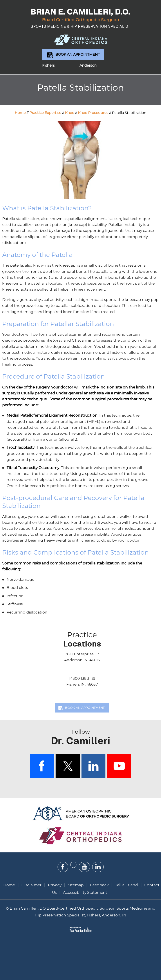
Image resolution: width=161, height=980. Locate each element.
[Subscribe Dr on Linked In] (98, 867)
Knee (70, 113)
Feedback (99, 885)
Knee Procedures (93, 113)
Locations (82, 639)
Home (20, 113)
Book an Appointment (78, 55)
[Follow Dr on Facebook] (63, 867)
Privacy (55, 885)
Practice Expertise (45, 113)
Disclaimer (32, 885)
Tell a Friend (127, 885)
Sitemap (76, 885)
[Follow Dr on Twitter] (73, 865)
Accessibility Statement (85, 893)
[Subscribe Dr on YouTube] (84, 867)
